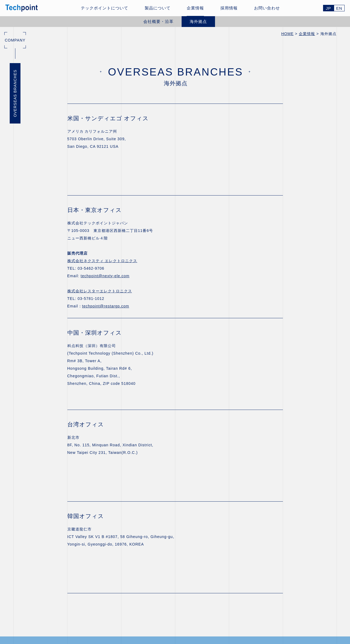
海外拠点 (198, 21)
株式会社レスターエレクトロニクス (100, 291)
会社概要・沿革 (158, 21)
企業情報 (307, 34)
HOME (287, 34)
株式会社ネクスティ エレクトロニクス (102, 261)
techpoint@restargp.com (106, 306)
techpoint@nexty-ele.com (105, 276)
